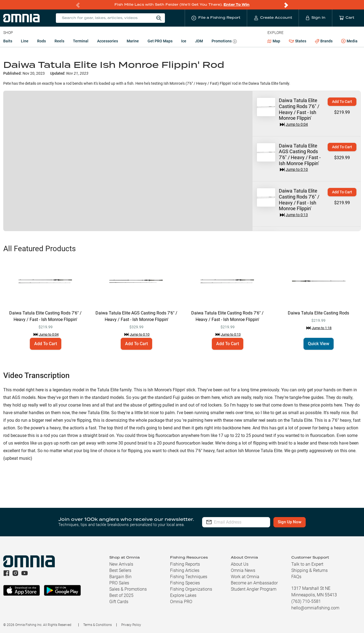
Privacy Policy (131, 625)
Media (349, 41)
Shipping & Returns (309, 570)
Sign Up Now (300, 522)
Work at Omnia (245, 577)
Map (274, 41)
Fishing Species (185, 583)
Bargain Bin (120, 577)
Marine (133, 41)
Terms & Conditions (98, 625)
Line (25, 41)
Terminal (81, 41)
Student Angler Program (254, 589)
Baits (8, 41)
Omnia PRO (181, 602)
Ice (184, 41)
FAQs (296, 577)
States (298, 41)
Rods (41, 41)
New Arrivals (121, 564)
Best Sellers (120, 570)
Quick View (319, 344)
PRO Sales (119, 583)
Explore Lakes (183, 595)
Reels (59, 41)
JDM (199, 41)
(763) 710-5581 (306, 601)
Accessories (108, 41)
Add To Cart (342, 102)
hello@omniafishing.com (315, 608)
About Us (240, 564)
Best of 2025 (121, 595)
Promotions (224, 42)
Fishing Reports (185, 564)
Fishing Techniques (189, 577)
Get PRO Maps (160, 41)
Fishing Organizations (191, 589)
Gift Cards (119, 602)
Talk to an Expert (307, 564)
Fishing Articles (185, 570)
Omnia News (243, 570)
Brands (324, 41)
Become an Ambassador (254, 583)
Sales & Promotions (128, 589)
